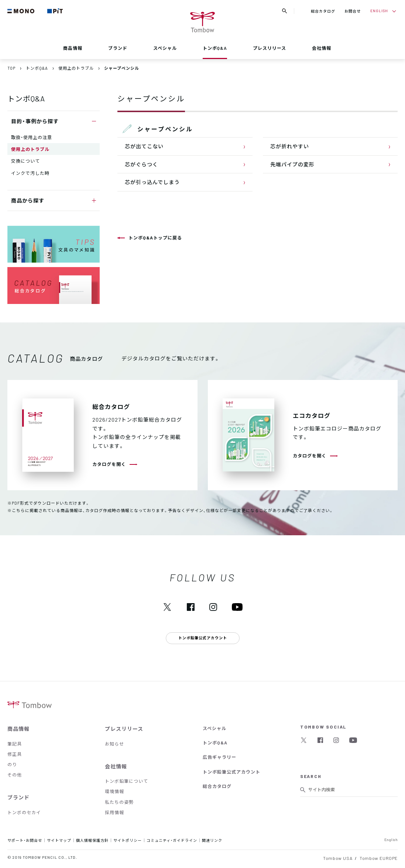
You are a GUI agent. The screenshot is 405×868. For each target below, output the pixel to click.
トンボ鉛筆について (126, 781)
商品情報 (73, 48)
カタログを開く (109, 464)
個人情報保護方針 (92, 840)
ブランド (118, 48)
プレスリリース (270, 48)
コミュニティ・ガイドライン (172, 840)
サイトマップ (59, 840)
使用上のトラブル (30, 149)
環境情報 (114, 791)
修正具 (15, 754)
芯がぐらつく (141, 164)
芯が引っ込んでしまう (152, 182)
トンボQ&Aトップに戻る (155, 238)
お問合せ (353, 11)
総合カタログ (323, 11)
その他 (15, 775)
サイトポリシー (128, 840)
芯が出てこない (144, 146)
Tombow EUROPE (379, 858)
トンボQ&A (215, 48)
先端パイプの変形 (292, 164)
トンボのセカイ (24, 812)
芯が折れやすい (290, 146)
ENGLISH (379, 11)
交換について (25, 161)
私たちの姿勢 (119, 802)
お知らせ (114, 744)
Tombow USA (338, 858)
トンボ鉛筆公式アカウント (231, 772)
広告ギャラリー (219, 757)
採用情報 (114, 812)
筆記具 (15, 744)
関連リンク (212, 840)
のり (12, 764)
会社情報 (322, 48)
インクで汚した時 (30, 173)
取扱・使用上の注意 (32, 137)
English (391, 839)
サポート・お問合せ (25, 840)
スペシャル (165, 48)
